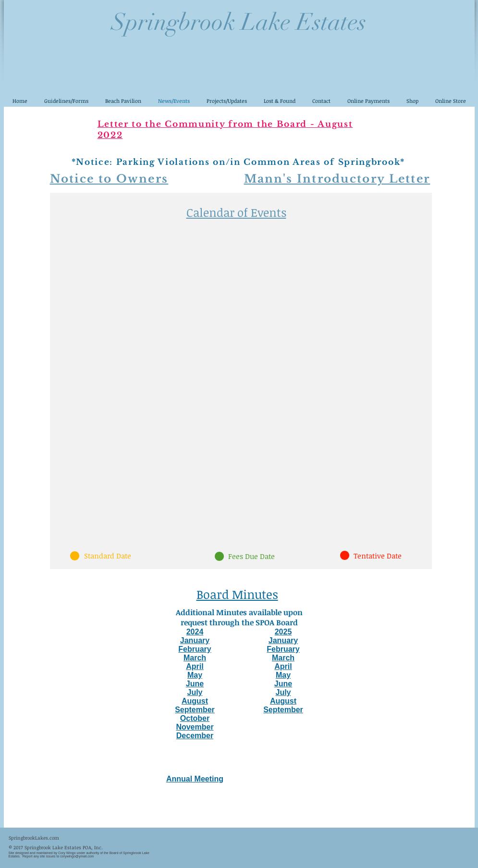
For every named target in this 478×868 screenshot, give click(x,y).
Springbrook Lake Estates (239, 22)
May (195, 675)
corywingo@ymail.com (77, 856)
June (195, 684)
